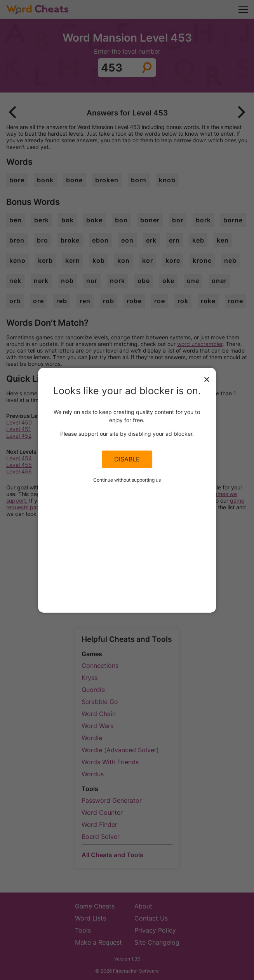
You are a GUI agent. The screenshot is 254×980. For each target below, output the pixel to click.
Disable (127, 459)
